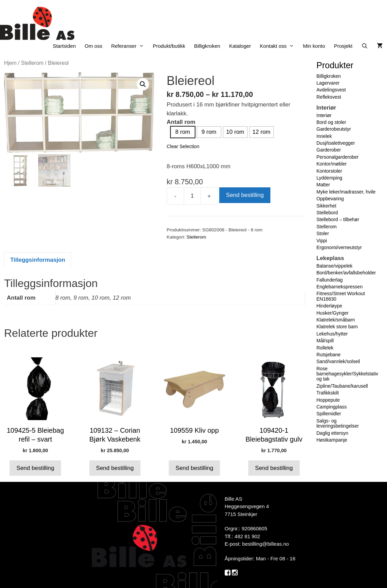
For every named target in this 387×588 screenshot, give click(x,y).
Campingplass (332, 407)
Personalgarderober (338, 157)
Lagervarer (328, 83)
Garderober (329, 150)
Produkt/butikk (169, 46)
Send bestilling (245, 195)
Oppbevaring (330, 199)
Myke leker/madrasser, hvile (346, 192)
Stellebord (327, 213)
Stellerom (32, 63)
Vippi (322, 241)
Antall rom (181, 122)
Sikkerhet (326, 206)
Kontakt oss (279, 46)
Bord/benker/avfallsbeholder (346, 273)
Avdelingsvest (331, 90)
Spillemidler (329, 414)
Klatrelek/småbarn (336, 320)
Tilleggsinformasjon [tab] (38, 260)
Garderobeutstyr (334, 129)
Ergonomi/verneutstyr (339, 247)
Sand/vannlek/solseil (338, 361)
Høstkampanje (332, 440)
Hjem (10, 63)
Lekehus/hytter (332, 334)
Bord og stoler (331, 122)
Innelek (324, 136)
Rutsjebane (329, 355)
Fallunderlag (330, 280)
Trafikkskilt (328, 393)
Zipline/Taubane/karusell (342, 386)
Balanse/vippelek (334, 266)
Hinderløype (329, 306)
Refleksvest (329, 97)
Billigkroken (207, 46)
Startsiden (64, 46)
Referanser (130, 46)
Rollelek (325, 348)
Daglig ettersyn (332, 433)
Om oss (93, 46)
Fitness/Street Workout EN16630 (341, 296)
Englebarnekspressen (339, 287)
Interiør (324, 115)
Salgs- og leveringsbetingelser (338, 423)
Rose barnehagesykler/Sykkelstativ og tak (347, 374)
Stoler (323, 233)
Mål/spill (325, 341)
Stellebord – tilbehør (338, 219)
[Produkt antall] (192, 196)
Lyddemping (329, 178)
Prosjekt (343, 46)
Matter (323, 185)
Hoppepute (328, 400)
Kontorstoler (329, 171)
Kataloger (240, 46)
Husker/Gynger (332, 313)
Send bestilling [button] (35, 468)
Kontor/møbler (332, 164)
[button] (143, 84)
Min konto (314, 46)
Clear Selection (183, 146)
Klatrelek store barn (337, 327)
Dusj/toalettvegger (336, 143)
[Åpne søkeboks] (365, 46)
